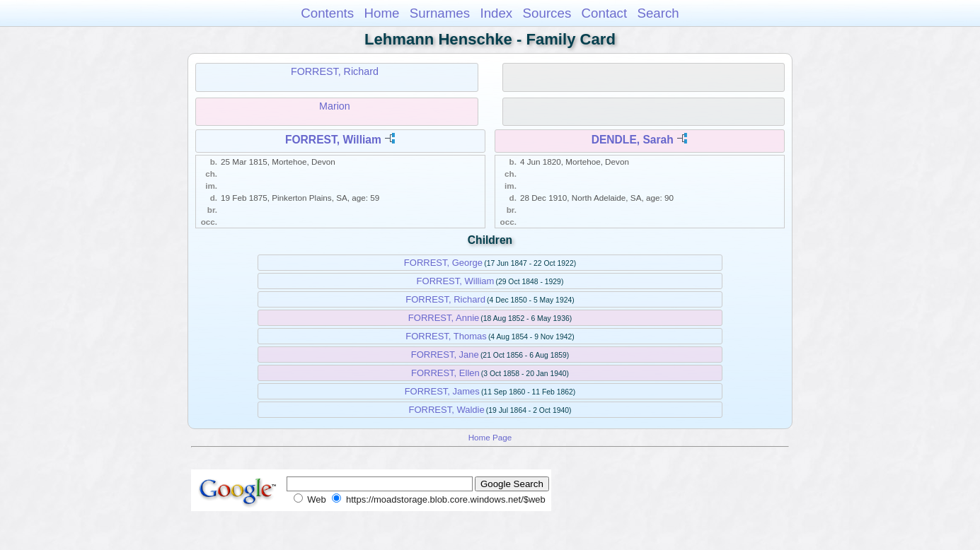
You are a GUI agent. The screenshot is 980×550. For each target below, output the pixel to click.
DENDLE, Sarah (633, 140)
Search (658, 13)
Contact (605, 13)
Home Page (490, 437)
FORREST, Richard (335, 71)
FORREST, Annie (444, 318)
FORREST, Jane (445, 355)
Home (381, 13)
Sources (547, 13)
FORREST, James (442, 391)
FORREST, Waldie (447, 410)
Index (496, 13)
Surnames (440, 13)
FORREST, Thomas (446, 336)
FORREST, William (333, 140)
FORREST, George (443, 263)
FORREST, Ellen (445, 373)
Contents (327, 13)
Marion (335, 106)
